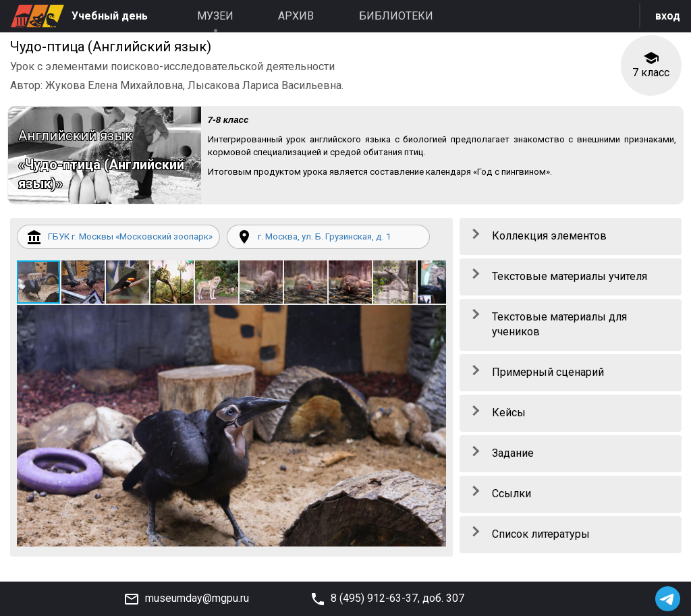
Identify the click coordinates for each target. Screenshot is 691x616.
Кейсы (509, 417)
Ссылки (512, 498)
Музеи (215, 16)
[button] (84, 304)
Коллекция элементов (549, 240)
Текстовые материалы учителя (570, 280)
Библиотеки (396, 16)
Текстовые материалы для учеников (559, 329)
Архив (296, 16)
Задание (513, 457)
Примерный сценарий (548, 377)
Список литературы (541, 538)
